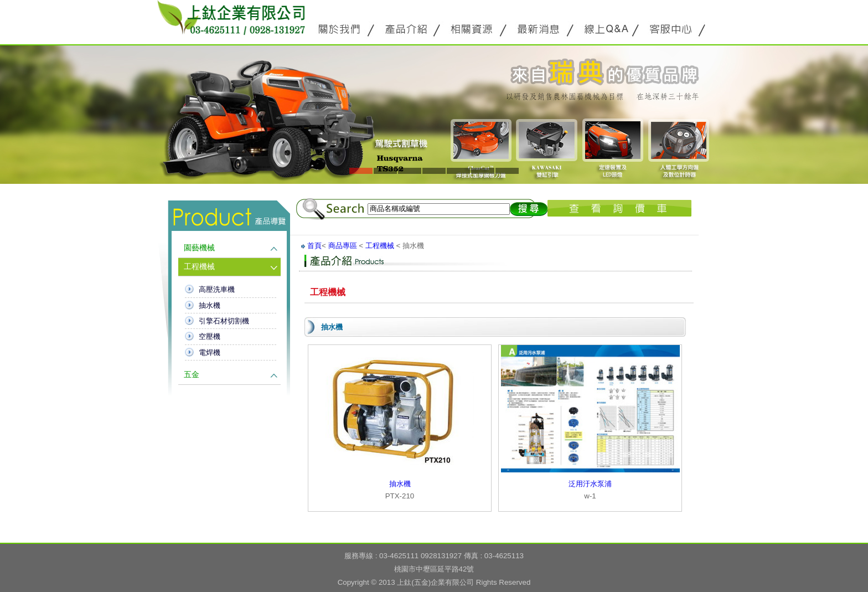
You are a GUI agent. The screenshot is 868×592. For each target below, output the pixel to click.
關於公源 (340, 29)
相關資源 (473, 29)
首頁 (314, 246)
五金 (192, 375)
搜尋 (529, 209)
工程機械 (199, 267)
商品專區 (343, 246)
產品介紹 (406, 29)
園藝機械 (199, 248)
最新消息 (539, 29)
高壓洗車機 (217, 289)
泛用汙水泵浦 (590, 484)
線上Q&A (606, 29)
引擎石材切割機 (224, 321)
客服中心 (672, 29)
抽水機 (210, 305)
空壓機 (210, 336)
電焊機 (210, 352)
